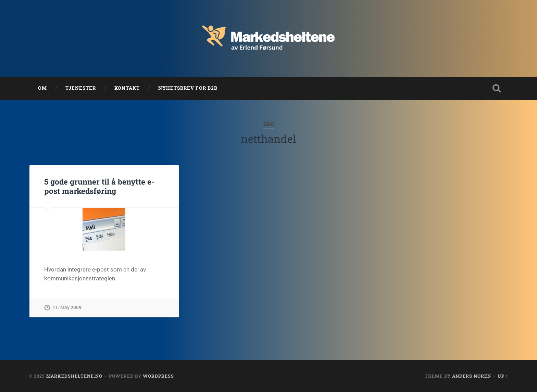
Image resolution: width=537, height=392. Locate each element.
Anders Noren (472, 376)
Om (42, 88)
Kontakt (127, 88)
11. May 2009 (67, 308)
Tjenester (81, 88)
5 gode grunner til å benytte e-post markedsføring (99, 186)
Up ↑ (503, 376)
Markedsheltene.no (74, 376)
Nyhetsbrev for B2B (188, 88)
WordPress (158, 376)
